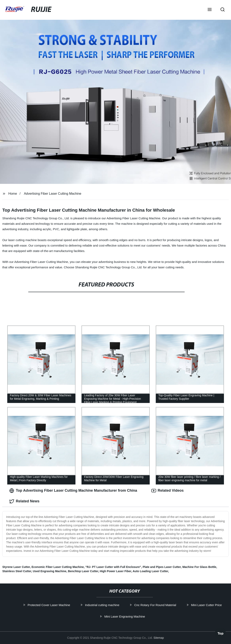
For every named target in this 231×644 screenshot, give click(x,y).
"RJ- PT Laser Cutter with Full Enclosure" (113, 567)
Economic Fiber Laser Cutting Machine (58, 567)
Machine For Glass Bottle (199, 567)
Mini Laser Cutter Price (209, 605)
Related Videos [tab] (168, 491)
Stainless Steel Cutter (17, 571)
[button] (210, 10)
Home (13, 194)
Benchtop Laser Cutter (83, 571)
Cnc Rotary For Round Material (157, 605)
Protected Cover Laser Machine (51, 605)
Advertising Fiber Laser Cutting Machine (53, 194)
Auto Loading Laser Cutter (150, 571)
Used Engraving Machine (49, 571)
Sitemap (159, 638)
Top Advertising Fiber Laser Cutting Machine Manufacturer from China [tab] (73, 491)
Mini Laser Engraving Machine (127, 616)
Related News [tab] (24, 501)
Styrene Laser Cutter (16, 567)
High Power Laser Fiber (116, 571)
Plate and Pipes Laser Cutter (162, 567)
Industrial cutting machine (104, 605)
